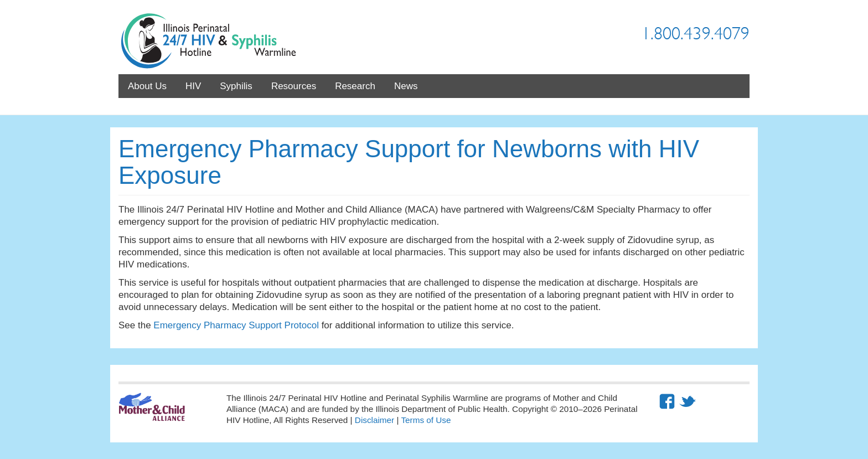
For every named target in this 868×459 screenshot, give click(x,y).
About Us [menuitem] (147, 86)
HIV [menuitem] (193, 86)
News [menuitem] (406, 86)
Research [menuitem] (355, 86)
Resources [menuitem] (294, 86)
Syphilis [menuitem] (236, 86)
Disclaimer (374, 420)
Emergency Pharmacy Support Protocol (236, 325)
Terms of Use (426, 420)
